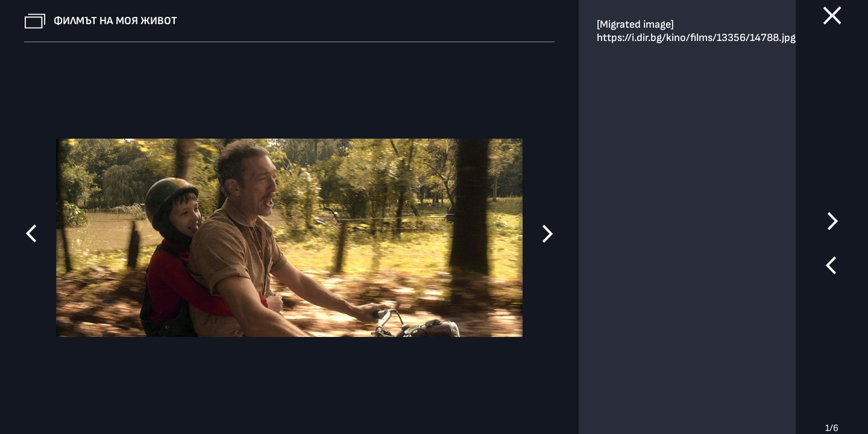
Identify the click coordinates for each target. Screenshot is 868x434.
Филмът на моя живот (115, 21)
